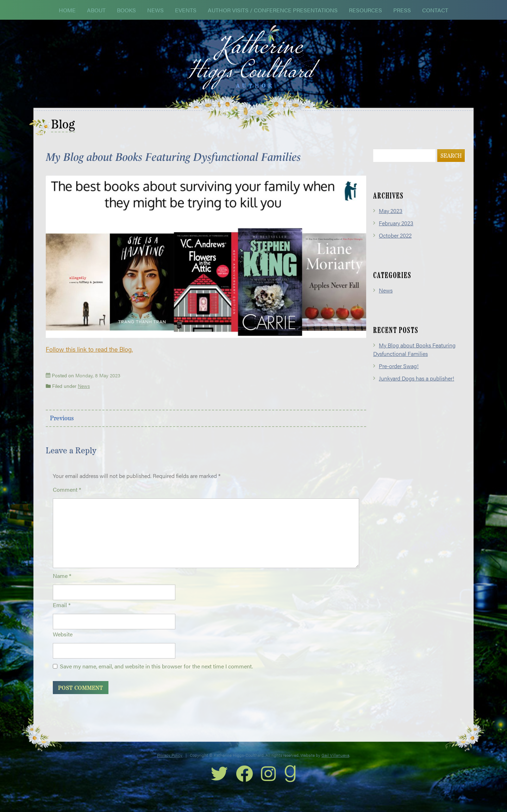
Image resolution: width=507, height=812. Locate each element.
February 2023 (396, 232)
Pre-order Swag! (399, 375)
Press (402, 10)
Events (186, 10)
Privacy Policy (170, 764)
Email (62, 614)
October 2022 (395, 244)
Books (126, 10)
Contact (435, 10)
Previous (62, 427)
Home (67, 10)
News (155, 10)
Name (62, 584)
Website (63, 643)
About (96, 10)
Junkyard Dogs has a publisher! (417, 387)
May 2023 (391, 219)
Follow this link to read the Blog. (89, 358)
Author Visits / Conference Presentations (273, 10)
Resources (365, 10)
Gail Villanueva (335, 764)
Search (451, 165)
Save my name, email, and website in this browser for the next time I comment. (156, 675)
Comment (67, 498)
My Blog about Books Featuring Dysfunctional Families (414, 358)
